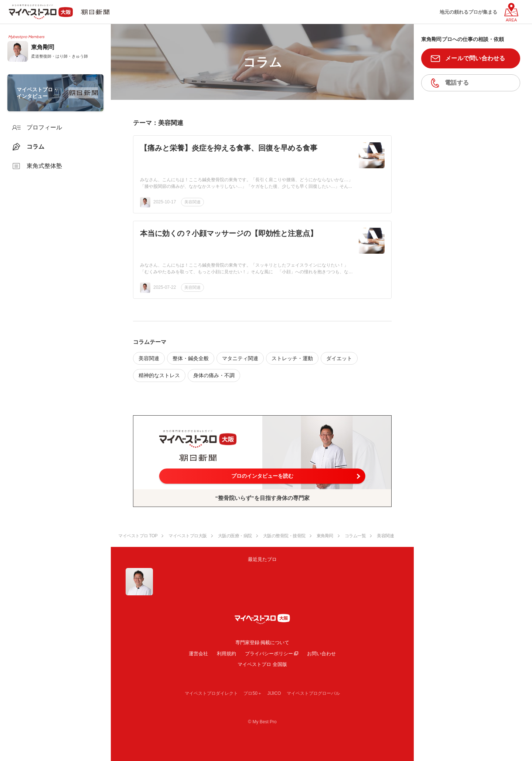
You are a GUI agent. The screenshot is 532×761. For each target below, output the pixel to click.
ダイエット (339, 358)
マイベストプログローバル (313, 693)
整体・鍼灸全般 (191, 358)
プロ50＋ (253, 693)
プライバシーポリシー (269, 654)
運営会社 (198, 654)
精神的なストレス (159, 375)
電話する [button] (457, 83)
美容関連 (192, 202)
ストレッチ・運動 (292, 358)
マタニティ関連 (240, 358)
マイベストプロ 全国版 (262, 664)
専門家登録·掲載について (262, 642)
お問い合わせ (321, 654)
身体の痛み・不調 (214, 375)
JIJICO (274, 693)
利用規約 (226, 654)
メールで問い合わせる (475, 58)
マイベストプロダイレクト (211, 693)
